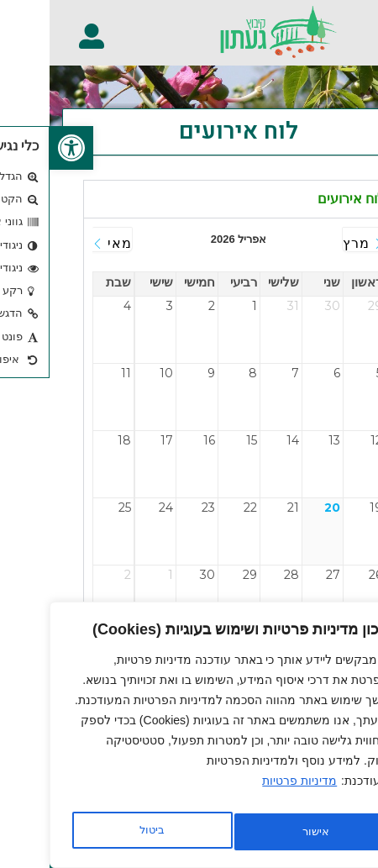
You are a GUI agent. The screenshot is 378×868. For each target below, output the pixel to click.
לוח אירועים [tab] (302, 199)
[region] (185, 739)
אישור (102, 832)
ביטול (261, 832)
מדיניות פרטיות (250, 790)
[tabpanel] (189, 438)
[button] (355, 28)
